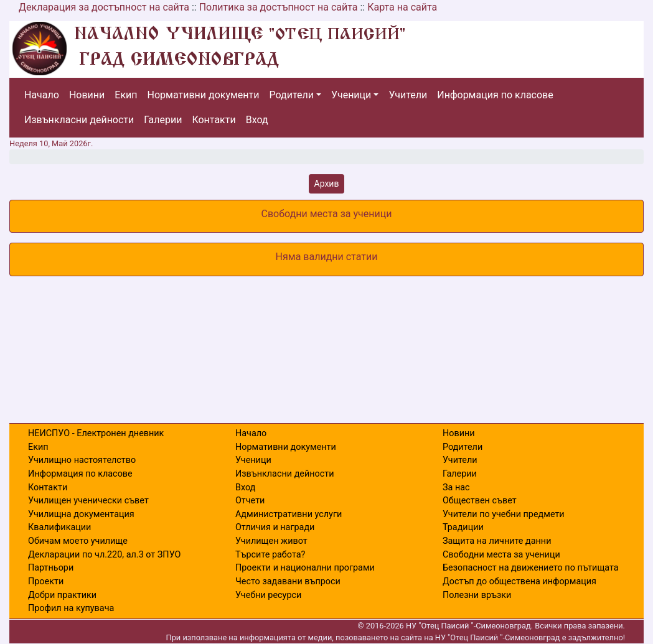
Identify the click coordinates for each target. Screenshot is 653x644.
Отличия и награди (275, 527)
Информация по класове (495, 95)
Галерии (163, 120)
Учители (408, 95)
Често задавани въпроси (288, 581)
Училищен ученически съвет (88, 501)
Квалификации (59, 527)
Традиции (463, 527)
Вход (257, 120)
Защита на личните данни (497, 541)
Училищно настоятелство (82, 460)
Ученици (351, 95)
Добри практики (62, 595)
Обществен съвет (480, 501)
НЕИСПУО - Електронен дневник (96, 433)
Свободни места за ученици (501, 555)
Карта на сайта (402, 7)
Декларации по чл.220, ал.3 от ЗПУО (104, 555)
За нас (456, 488)
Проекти (46, 581)
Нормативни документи (204, 95)
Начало (42, 95)
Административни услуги (289, 514)
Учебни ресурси (268, 595)
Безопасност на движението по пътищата (531, 568)
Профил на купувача (71, 608)
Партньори (51, 568)
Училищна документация (81, 514)
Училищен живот (271, 541)
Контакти (214, 120)
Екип (126, 95)
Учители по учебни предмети (504, 514)
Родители (292, 95)
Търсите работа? (270, 555)
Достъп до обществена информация (519, 581)
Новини (87, 95)
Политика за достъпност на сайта (279, 7)
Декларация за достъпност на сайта (104, 7)
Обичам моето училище (78, 541)
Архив (327, 184)
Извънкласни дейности (79, 120)
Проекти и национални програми (305, 568)
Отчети (250, 501)
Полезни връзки (477, 595)
